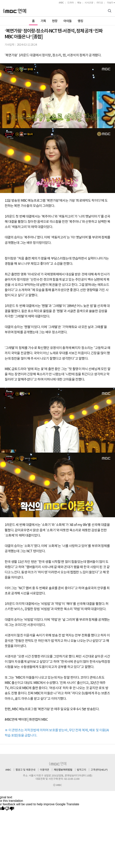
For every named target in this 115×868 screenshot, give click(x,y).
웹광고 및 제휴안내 (25, 770)
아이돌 (68, 21)
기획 (43, 21)
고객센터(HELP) (99, 770)
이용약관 (45, 770)
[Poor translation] (10, 809)
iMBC (61, 3)
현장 (55, 21)
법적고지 (82, 770)
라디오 (100, 3)
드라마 (71, 3)
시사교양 (89, 3)
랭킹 (80, 21)
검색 (110, 11)
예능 (79, 3)
